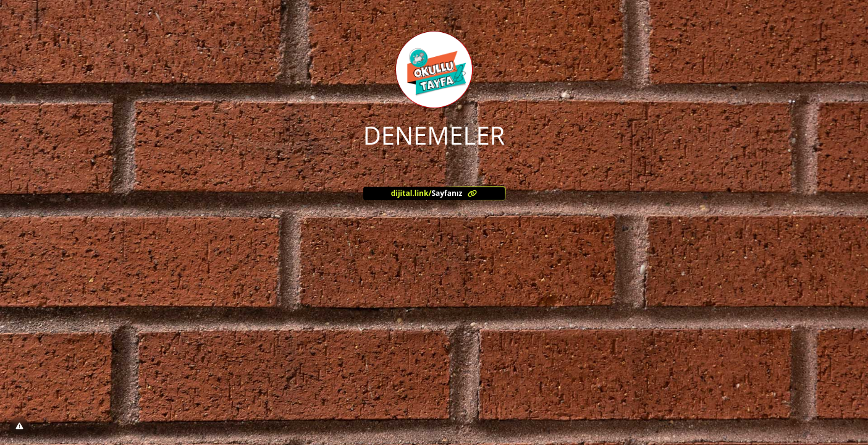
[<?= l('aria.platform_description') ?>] (434, 193)
